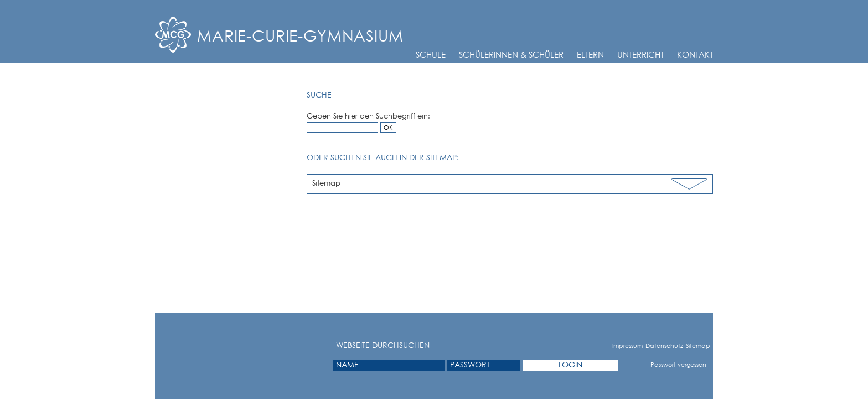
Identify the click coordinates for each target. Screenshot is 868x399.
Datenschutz (650, 346)
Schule (431, 55)
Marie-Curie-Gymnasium (300, 37)
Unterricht (640, 55)
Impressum (616, 346)
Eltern (590, 55)
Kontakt (695, 55)
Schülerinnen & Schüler (511, 55)
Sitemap (326, 184)
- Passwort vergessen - (678, 365)
